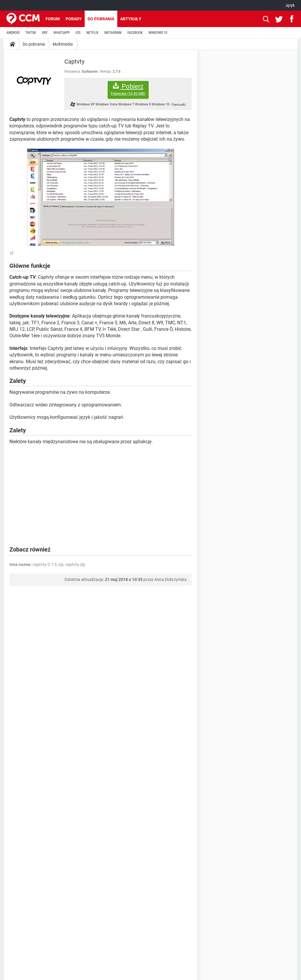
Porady (74, 19)
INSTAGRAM (113, 33)
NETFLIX (92, 33)
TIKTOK (31, 33)
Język (290, 5)
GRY (45, 33)
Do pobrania (101, 19)
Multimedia (63, 44)
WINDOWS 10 (158, 33)
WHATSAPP (62, 33)
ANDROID (13, 33)
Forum (53, 19)
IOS (78, 33)
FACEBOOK (135, 33)
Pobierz (128, 89)
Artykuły (131, 19)
